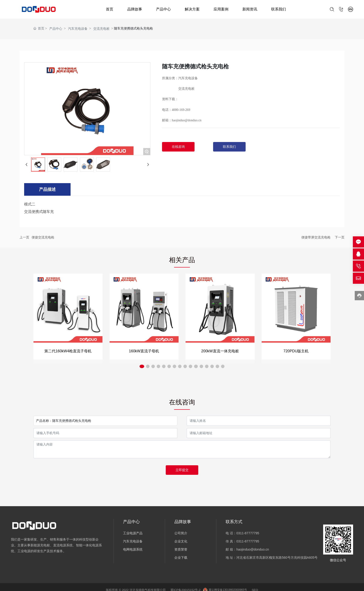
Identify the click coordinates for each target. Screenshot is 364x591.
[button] (151, 367)
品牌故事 (135, 9)
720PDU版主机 (296, 351)
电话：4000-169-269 (176, 110)
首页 (110, 9)
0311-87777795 (248, 533)
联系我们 (279, 9)
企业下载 (181, 558)
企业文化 (181, 541)
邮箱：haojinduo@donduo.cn (182, 120)
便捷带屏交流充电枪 (316, 237)
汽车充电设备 (78, 29)
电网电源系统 (133, 549)
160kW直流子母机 (144, 351)
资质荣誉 (181, 549)
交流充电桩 (101, 29)
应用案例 (221, 9)
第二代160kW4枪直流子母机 (68, 351)
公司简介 (181, 533)
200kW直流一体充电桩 (220, 351)
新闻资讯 (250, 9)
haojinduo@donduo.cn (253, 549)
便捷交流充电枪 (43, 237)
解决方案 (192, 9)
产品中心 (163, 9)
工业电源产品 (133, 533)
